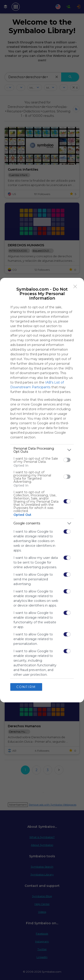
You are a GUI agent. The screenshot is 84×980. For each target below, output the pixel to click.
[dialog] (42, 490)
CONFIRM (26, 687)
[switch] (67, 460)
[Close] (75, 287)
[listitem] (42, 450)
